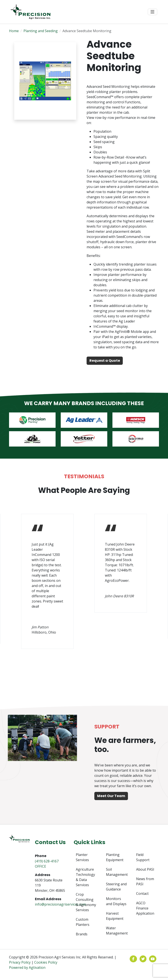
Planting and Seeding (41, 31)
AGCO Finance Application (145, 908)
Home (14, 31)
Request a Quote (105, 361)
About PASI (145, 869)
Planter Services (82, 857)
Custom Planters (83, 922)
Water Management (117, 931)
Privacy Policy (20, 962)
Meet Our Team (111, 796)
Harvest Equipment (115, 916)
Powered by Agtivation (27, 967)
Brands (82, 934)
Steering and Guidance (116, 887)
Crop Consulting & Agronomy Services (86, 902)
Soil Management (117, 872)
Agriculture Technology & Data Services (85, 877)
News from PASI (145, 881)
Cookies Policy (46, 962)
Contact (142, 893)
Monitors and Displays (116, 901)
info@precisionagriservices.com (60, 904)
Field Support (143, 857)
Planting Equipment (115, 857)
